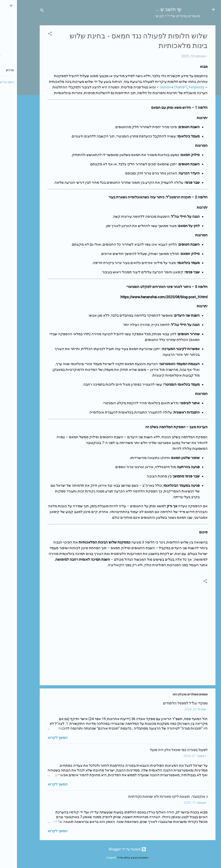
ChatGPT (164, 87)
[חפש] (25, 11)
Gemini (148, 87)
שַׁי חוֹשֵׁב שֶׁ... (151, 9)
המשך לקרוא (41, 738)
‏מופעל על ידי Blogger (110, 849)
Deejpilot (94, 858)
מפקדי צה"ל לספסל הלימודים (168, 703)
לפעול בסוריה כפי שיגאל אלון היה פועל (162, 750)
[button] (33, 34)
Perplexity (180, 87)
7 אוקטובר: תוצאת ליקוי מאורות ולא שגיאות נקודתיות (151, 797)
